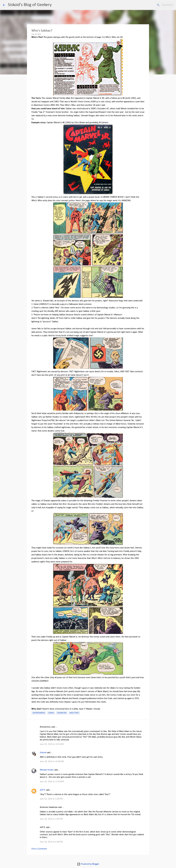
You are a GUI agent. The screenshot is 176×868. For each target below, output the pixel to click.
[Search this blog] (159, 5)
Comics (51, 713)
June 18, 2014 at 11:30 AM (52, 782)
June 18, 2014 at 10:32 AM (52, 744)
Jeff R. (43, 790)
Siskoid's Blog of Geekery (30, 5)
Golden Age (62, 713)
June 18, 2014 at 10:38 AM (52, 762)
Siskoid (43, 753)
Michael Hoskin (47, 770)
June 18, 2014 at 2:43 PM (51, 819)
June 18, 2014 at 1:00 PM (51, 799)
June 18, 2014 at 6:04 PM (51, 842)
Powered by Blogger (88, 864)
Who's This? (74, 713)
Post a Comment (39, 849)
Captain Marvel (39, 713)
